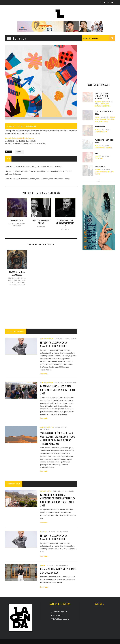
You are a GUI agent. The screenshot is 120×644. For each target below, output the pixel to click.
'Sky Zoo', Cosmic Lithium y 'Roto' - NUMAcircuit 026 (102, 96)
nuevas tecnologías (102, 102)
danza (43, 565)
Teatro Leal (99, 159)
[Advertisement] (41, 307)
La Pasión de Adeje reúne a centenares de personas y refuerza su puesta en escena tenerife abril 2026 (58, 500)
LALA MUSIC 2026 (17, 220)
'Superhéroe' (100, 127)
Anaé (97, 153)
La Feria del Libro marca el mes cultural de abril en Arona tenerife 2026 (58, 390)
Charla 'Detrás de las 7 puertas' (41, 222)
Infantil (97, 130)
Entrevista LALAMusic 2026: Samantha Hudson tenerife (54, 344)
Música (43, 532)
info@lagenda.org (61, 619)
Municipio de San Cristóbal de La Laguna (19, 138)
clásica (97, 170)
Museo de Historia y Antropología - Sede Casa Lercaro (105, 119)
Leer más (44, 373)
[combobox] (99, 38)
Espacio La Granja (101, 132)
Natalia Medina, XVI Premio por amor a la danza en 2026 (58, 571)
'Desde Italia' (100, 167)
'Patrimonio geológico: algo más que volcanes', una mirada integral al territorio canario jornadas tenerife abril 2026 (58, 438)
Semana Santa (46, 491)
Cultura (19, 152)
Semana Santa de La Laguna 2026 (17, 273)
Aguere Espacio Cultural (103, 148)
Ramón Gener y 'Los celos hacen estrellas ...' (65, 223)
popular (98, 146)
